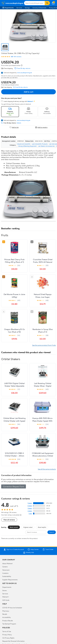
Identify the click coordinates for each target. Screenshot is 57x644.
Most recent (14, 527)
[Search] (47, 3)
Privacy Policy (7, 635)
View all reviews (9, 520)
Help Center (33, 549)
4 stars (30, 506)
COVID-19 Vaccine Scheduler (12, 608)
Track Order (48, 549)
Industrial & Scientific (24, 144)
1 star (30, 513)
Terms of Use (7, 631)
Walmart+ (6, 597)
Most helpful (42, 527)
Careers (5, 567)
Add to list (14, 127)
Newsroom (6, 570)
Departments (8, 8)
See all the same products (47, 469)
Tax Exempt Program (9, 624)
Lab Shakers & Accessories (46, 146)
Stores (4, 590)
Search (52, 532)
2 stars (30, 511)
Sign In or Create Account (14, 549)
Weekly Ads (28, 553)
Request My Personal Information (13, 641)
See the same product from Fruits (44, 345)
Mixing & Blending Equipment (27, 146)
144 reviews (17, 57)
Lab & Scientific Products (40, 144)
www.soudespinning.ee (24, 73)
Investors (5, 573)
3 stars (30, 508)
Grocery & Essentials (39, 8)
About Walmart (7, 563)
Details (19, 123)
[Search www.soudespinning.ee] (34, 3)
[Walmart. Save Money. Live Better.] (12, 3)
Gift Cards (6, 600)
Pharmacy (6, 611)
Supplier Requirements (10, 580)
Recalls (5, 614)
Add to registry (41, 127)
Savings (27, 8)
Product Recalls (8, 621)
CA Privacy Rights (8, 638)
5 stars (30, 503)
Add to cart (28, 92)
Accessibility (7, 617)
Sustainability (7, 576)
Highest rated (28, 527)
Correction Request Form (14, 486)
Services (19, 8)
